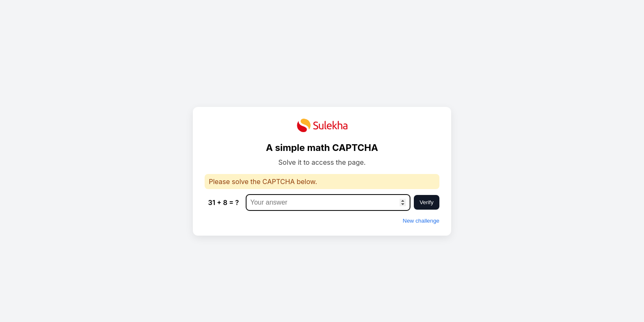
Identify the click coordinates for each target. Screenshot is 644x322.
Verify (427, 202)
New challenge (421, 221)
